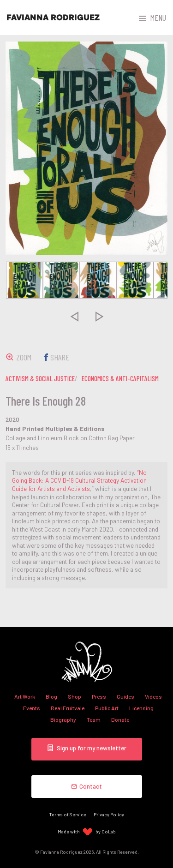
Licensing (141, 708)
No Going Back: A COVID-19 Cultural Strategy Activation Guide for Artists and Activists (79, 480)
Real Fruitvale (68, 708)
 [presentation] (74, 316)
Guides (125, 696)
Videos (153, 696)
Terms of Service (68, 814)
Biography (63, 719)
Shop (75, 696)
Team (94, 719)
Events (32, 708)
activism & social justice (40, 378)
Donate (120, 719)
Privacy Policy (109, 814)
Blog (51, 696)
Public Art (107, 708)
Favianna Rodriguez (53, 18)
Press (99, 696)
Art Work (25, 696)
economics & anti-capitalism (120, 378)
